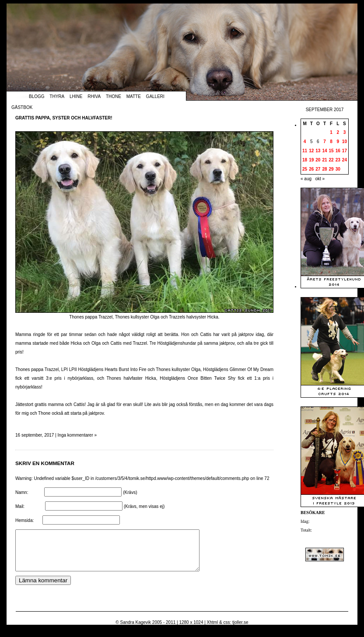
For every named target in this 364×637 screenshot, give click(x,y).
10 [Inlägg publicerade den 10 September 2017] (345, 142)
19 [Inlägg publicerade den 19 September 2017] (311, 160)
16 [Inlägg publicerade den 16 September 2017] (338, 151)
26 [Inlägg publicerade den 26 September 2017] (311, 169)
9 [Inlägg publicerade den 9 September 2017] (338, 142)
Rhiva (94, 96)
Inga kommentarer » (77, 435)
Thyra (57, 96)
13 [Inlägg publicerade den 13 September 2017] (318, 151)
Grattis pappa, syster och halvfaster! (64, 118)
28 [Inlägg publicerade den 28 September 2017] (324, 169)
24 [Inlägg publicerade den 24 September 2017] (345, 160)
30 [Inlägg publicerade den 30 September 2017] (338, 169)
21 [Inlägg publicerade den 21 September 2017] (324, 160)
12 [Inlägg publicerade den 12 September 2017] (311, 151)
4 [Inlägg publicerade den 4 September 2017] (305, 142)
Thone (114, 96)
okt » (320, 179)
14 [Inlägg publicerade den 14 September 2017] (324, 151)
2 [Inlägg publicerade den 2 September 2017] (338, 132)
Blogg (37, 96)
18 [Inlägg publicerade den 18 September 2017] (305, 160)
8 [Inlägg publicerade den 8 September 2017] (331, 142)
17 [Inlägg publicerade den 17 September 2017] (345, 151)
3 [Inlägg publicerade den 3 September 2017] (345, 132)
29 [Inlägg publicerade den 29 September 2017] (331, 169)
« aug (306, 179)
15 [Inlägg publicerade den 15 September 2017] (331, 151)
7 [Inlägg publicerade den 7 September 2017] (325, 142)
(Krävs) (130, 492)
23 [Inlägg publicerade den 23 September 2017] (338, 160)
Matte (134, 96)
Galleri (155, 96)
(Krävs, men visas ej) (144, 506)
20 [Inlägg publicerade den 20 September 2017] (318, 160)
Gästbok (22, 107)
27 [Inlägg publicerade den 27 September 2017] (318, 169)
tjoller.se (240, 630)
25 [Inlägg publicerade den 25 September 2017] (305, 169)
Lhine (76, 96)
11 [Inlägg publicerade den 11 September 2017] (305, 151)
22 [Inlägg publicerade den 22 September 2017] (331, 160)
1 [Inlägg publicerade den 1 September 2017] (331, 132)
